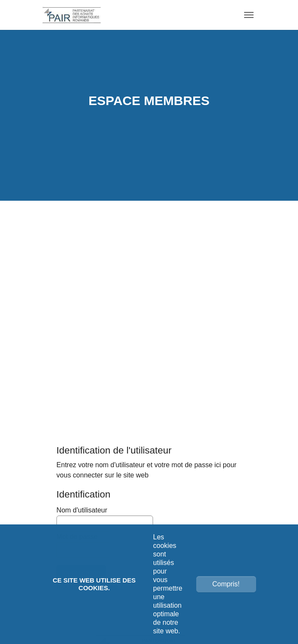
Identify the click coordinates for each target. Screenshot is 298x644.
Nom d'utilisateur (105, 519)
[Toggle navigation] (249, 15)
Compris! (226, 584)
